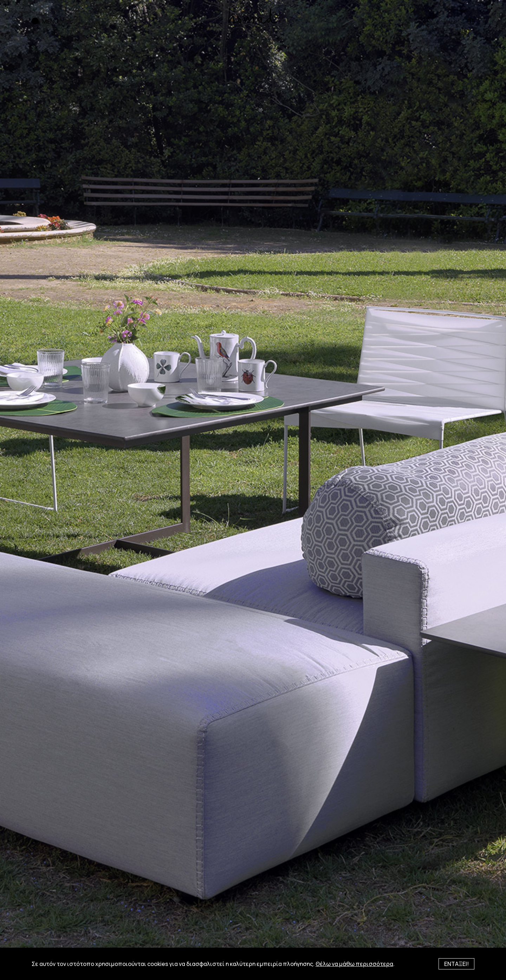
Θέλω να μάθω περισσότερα (354, 964)
